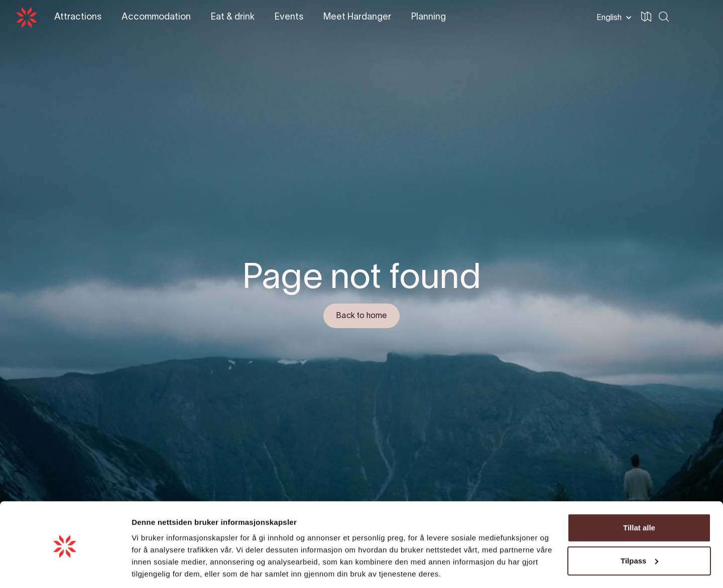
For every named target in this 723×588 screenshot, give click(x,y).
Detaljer (146, 568)
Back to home (361, 316)
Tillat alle (639, 494)
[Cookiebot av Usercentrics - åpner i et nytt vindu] (65, 568)
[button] (612, 18)
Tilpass (639, 527)
